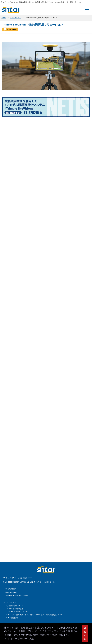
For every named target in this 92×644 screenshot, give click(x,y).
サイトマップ (11, 603)
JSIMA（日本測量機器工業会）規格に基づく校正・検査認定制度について (35, 615)
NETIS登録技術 (12, 618)
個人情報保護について (14, 606)
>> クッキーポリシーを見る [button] (19, 639)
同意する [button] (85, 633)
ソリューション (16, 18)
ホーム (4, 18)
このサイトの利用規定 (14, 609)
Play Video (12, 29)
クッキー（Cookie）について (17, 612)
